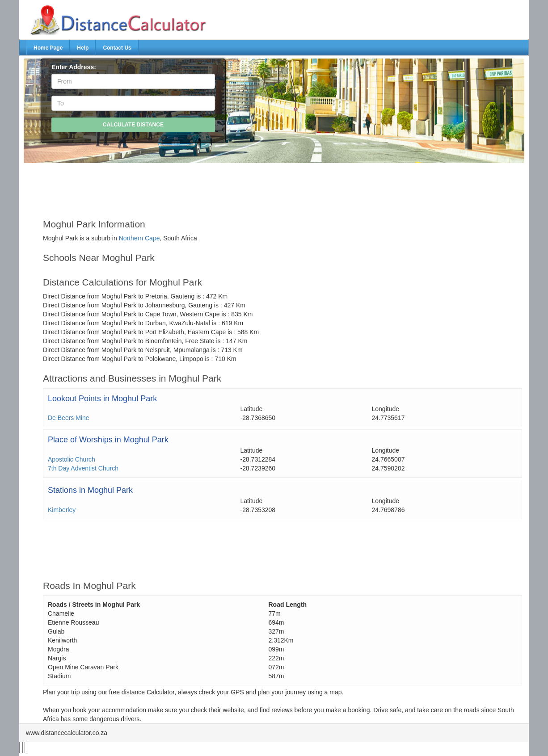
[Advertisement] (253, 187)
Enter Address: (74, 67)
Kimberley (62, 510)
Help (83, 48)
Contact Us (117, 48)
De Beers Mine (69, 418)
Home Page (48, 48)
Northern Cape (139, 238)
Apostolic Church (72, 459)
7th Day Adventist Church (83, 468)
